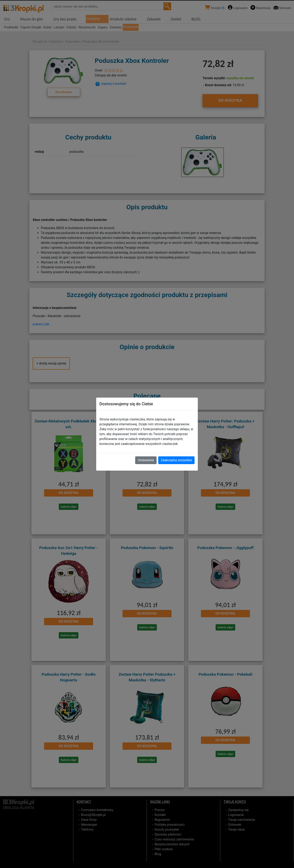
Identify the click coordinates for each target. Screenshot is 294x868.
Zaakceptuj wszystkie (176, 460)
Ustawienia (146, 460)
